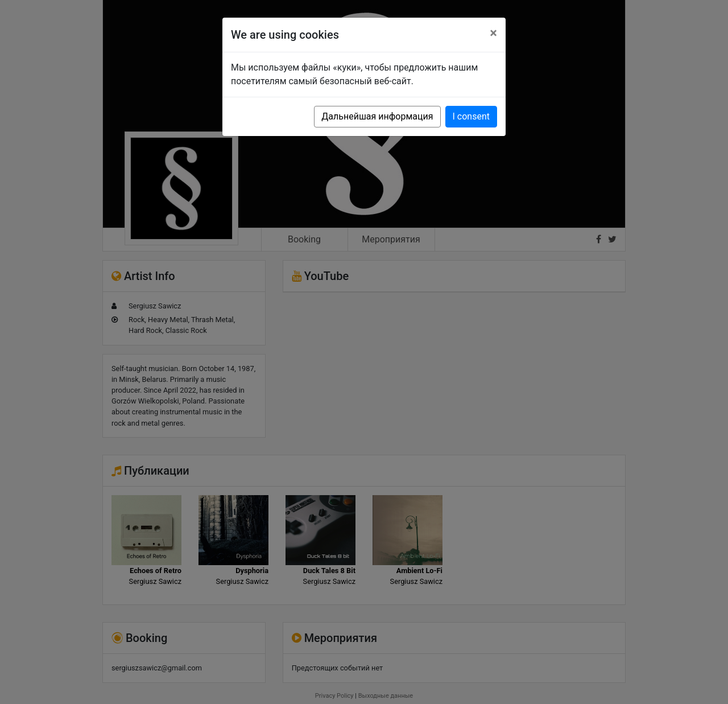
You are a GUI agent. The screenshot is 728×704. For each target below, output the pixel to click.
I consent (471, 116)
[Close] (493, 33)
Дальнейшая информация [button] (377, 116)
